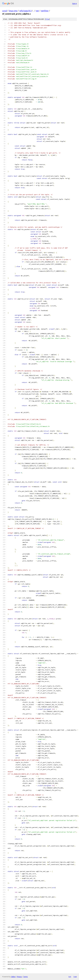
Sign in (74, 3)
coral (5, 11)
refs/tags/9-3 (25, 11)
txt (70, 977)
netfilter (45, 11)
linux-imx (13, 11)
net (37, 11)
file (47, 19)
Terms (25, 977)
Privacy (19, 977)
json (75, 977)
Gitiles (13, 977)
